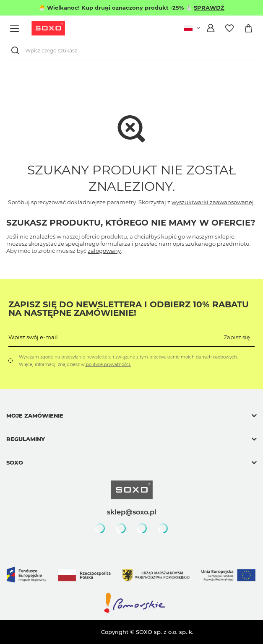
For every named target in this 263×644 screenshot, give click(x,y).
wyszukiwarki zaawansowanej (213, 202)
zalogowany (104, 251)
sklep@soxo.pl (132, 512)
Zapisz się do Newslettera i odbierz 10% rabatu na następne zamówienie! (129, 309)
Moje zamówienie (35, 415)
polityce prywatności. (108, 365)
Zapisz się (237, 337)
